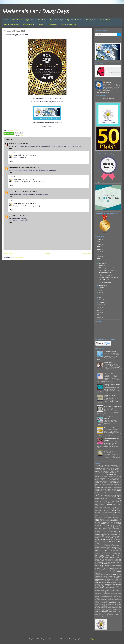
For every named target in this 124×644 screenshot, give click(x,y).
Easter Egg (106, 527)
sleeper (97, 597)
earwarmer (110, 525)
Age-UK (113, 468)
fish (109, 534)
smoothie (102, 598)
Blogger (93, 639)
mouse (100, 568)
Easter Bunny (98, 527)
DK (96, 517)
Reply (11, 148)
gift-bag (104, 542)
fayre (102, 533)
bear (104, 484)
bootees (112, 491)
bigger (113, 486)
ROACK (112, 591)
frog (96, 536)
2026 (99, 240)
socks (120, 598)
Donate (41, 24)
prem (120, 582)
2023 (99, 247)
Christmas (110, 504)
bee (112, 484)
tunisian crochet (101, 609)
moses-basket (113, 567)
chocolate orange (100, 504)
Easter (116, 525)
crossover (98, 512)
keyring (112, 555)
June (100, 293)
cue (107, 512)
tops (102, 608)
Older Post (86, 254)
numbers (108, 574)
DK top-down (116, 518)
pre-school (119, 581)
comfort (108, 507)
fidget (118, 533)
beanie (97, 484)
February (101, 302)
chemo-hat (98, 503)
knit (97, 557)
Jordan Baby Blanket (110, 352)
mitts (99, 567)
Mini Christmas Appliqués (105, 282)
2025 (99, 242)
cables (102, 498)
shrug (103, 595)
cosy (111, 509)
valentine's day (118, 611)
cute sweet (98, 514)
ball (106, 481)
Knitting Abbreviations (11, 24)
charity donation (102, 501)
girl (120, 541)
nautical (99, 572)
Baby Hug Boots (109, 363)
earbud (100, 525)
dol (101, 519)
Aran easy (119, 473)
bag (101, 481)
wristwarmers (99, 616)
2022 (99, 249)
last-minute (109, 561)
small (115, 597)
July (100, 290)
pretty (105, 586)
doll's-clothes (106, 521)
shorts (98, 595)
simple (114, 595)
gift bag (116, 539)
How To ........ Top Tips (68, 24)
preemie (100, 582)
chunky (103, 506)
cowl (120, 509)
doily (97, 519)
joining (97, 555)
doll (105, 519)
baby (111, 475)
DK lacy (109, 518)
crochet (114, 510)
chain (114, 500)
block (114, 488)
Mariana (97, 564)
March (101, 300)
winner (118, 613)
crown (103, 512)
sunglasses (105, 603)
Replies (13, 152)
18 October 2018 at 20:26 (30, 192)
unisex (100, 611)
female (107, 533)
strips (120, 601)
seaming (114, 592)
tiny (98, 606)
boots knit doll (101, 493)
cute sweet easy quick (107, 514)
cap (107, 498)
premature (108, 584)
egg (100, 529)
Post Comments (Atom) (17, 257)
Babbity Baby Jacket (110, 395)
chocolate (116, 503)
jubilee (101, 555)
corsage (106, 509)
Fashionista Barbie (112, 531)
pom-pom (117, 579)
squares (115, 600)
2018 (99, 259)
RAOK (97, 589)
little (120, 561)
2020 (99, 254)
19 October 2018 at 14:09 (19, 216)
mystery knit (118, 568)
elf (102, 530)
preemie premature (111, 582)
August (101, 288)
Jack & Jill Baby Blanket (105, 280)
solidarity (99, 600)
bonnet (99, 491)
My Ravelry (30, 20)
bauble (110, 483)
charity (119, 500)
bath (98, 483)
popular (108, 581)
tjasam (81, 639)
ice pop (97, 554)
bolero (110, 489)
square (109, 600)
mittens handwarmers (116, 565)
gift (109, 539)
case (99, 500)
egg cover (110, 529)
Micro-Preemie (99, 565)
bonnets (106, 491)
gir (115, 542)
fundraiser (114, 536)
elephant (97, 530)
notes (102, 574)
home (112, 551)
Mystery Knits (52, 24)
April (100, 297)
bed (108, 484)
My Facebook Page (57, 20)
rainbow (112, 588)
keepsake (107, 555)
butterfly (99, 497)
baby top (117, 478)
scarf (102, 592)
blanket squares (108, 488)
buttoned (104, 497)
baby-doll (98, 480)
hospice (102, 552)
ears (104, 525)
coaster (118, 506)
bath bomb (104, 483)
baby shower (110, 478)
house (113, 552)
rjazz (10, 216)
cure (111, 512)
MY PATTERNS (17, 20)
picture (117, 578)
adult (98, 468)
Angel (117, 470)
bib (105, 486)
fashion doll (103, 531)
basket (116, 481)
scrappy (108, 592)
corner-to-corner (99, 509)
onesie (115, 574)
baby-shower (107, 480)
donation (103, 524)
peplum (99, 578)
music (105, 568)
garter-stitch (104, 538)
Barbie (110, 481)
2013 (99, 317)
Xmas (105, 616)
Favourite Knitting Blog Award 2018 (108, 278)
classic (108, 506)
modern (105, 567)
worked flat (112, 615)
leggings (115, 561)
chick (104, 503)
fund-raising (107, 536)
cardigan (119, 498)
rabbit (107, 588)
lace (120, 559)
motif (120, 567)
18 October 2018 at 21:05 (29, 203)
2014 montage (114, 465)
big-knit (109, 486)
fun (100, 536)
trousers (119, 608)
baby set (102, 478)
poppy (103, 581)
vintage (105, 613)
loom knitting (108, 562)
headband (98, 550)
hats (115, 549)
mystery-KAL (101, 570)
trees (114, 608)
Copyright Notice (29, 24)
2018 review (111, 467)
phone (104, 578)
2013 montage (105, 465)
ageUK (118, 468)
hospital (108, 552)
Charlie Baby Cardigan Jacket (112, 406)
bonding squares (117, 489)
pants (115, 576)
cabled (97, 498)
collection (102, 507)
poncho (97, 581)
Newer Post (8, 254)
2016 (99, 310)
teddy (100, 605)
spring (104, 600)
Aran (113, 473)
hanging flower (116, 547)
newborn (117, 572)
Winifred (12, 144)
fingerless (98, 534)
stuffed (99, 603)
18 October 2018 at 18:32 (32, 168)
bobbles (99, 489)
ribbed (103, 591)
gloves (102, 544)
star (120, 600)
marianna (16, 155)
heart (106, 550)
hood (118, 551)
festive (112, 533)
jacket (115, 554)
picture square (99, 579)
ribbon (107, 591)
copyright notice (116, 507)
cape (110, 498)
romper (117, 591)
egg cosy (105, 529)
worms (118, 615)
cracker (99, 511)
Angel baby (98, 471)
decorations (111, 516)
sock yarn (114, 598)
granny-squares (100, 546)
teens (110, 605)
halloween (108, 546)
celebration (108, 500)
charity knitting (111, 501)
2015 (99, 312)
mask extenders (115, 564)
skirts (118, 595)
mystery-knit (110, 570)
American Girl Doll (109, 470)
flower (117, 534)
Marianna (105, 564)
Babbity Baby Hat (109, 451)
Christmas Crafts (105, 20)
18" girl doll (98, 465)
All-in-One (98, 470)
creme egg (106, 511)
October (101, 266)
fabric (112, 530)
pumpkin (117, 586)
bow (115, 493)
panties (110, 576)
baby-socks (117, 480)
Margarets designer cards (17, 168)
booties (119, 491)
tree (110, 608)
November (102, 263)
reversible (98, 591)
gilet (110, 542)
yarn (109, 616)
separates (106, 594)
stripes (115, 601)
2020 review (118, 467)
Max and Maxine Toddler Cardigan (108, 270)
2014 (99, 315)
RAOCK (118, 588)
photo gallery (111, 578)
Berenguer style (99, 486)
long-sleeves (100, 562)
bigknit (118, 486)
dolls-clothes (106, 522)
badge (97, 481)
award (21, 135)
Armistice (99, 475)
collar (97, 507)
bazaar (116, 483)
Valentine (110, 611)
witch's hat (98, 615)
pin (106, 579)
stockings (105, 601)
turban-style (108, 609)
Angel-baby (105, 471)
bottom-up (109, 493)
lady (103, 561)
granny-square (118, 544)
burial (112, 495)
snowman (108, 598)
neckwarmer (107, 572)
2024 (99, 244)
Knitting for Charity (115, 557)
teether (115, 605)
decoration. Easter (103, 516)
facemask (117, 530)
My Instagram (90, 20)
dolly (112, 522)
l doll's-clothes (108, 559)
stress (111, 601)
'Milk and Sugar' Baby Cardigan (107, 268)
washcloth (112, 613)
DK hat (104, 518)
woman (104, 614)
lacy (99, 561)
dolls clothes (115, 521)
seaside (119, 592)
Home (6, 20)
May (100, 295)
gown (106, 544)
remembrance (116, 589)
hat (108, 549)
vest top (99, 613)
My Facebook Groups (74, 20)
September (102, 285)
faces (97, 531)
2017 (99, 308)
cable (118, 497)
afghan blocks (106, 468)
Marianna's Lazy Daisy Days (36, 11)
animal (111, 471)
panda (105, 576)
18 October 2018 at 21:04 (29, 155)
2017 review (104, 467)
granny (111, 544)
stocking (99, 601)
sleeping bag (104, 597)
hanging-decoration (100, 549)
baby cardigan (104, 477)
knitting (106, 557)
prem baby (101, 584)
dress (119, 524)
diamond (117, 516)
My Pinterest (42, 20)
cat (103, 500)
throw (120, 605)
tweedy (114, 609)
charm (118, 501)
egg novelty (117, 529)
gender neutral (114, 538)
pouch (113, 581)
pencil (120, 576)
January (101, 305)
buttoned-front (111, 497)
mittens (107, 565)
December (102, 261)
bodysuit (104, 489)
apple (102, 473)
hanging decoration (106, 547)
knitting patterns (99, 559)
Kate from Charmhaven (16, 192)
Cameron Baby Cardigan (111, 428)
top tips (115, 606)
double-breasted (112, 524)
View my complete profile (102, 92)
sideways (108, 595)
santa (97, 592)
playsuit (111, 579)
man (118, 562)
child (109, 503)
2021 (99, 252)
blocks (120, 488)
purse (97, 588)
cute (116, 512)
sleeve (110, 597)
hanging (97, 547)
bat (120, 481)
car (114, 498)
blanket (98, 487)
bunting (107, 495)
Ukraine (119, 609)
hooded (97, 552)
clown (113, 506)
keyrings (118, 555)
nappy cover (118, 570)
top (110, 606)
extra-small (107, 530)
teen (105, 604)
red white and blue (106, 589)
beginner (117, 484)
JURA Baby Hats (109, 373)
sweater (112, 603)
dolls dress (98, 522)
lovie (114, 562)
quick (101, 588)
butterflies (119, 495)
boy (119, 492)
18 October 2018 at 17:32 (22, 144)
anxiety (97, 473)
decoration (117, 514)
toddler (104, 606)
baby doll (113, 477)
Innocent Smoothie (106, 554)
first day (104, 534)
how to (118, 552)
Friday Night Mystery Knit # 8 (106, 275)
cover (116, 509)
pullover (112, 586)
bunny (102, 495)
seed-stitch (99, 594)
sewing (112, 594)
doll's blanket (113, 519)
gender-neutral (100, 539)
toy (106, 608)
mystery (110, 568)
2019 (99, 256)
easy (113, 527)
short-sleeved (118, 594)
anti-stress (117, 471)
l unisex (115, 559)
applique (107, 473)
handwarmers (116, 546)
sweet (119, 603)
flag (112, 534)
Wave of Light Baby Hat (105, 273)
